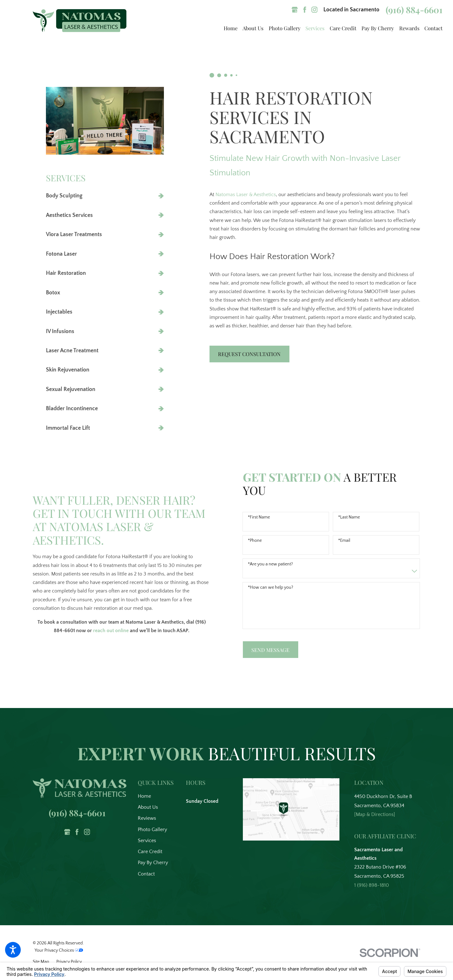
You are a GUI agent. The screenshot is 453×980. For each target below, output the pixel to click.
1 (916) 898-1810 (372, 885)
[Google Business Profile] (295, 10)
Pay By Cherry (153, 863)
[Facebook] (305, 10)
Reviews (147, 818)
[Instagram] (314, 10)
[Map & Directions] (375, 814)
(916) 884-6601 (414, 10)
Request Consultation (253, 354)
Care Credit (150, 852)
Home (144, 796)
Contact (146, 874)
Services (147, 841)
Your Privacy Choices (59, 950)
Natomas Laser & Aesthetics (249, 195)
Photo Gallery (152, 830)
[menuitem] (228, 28)
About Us (148, 807)
